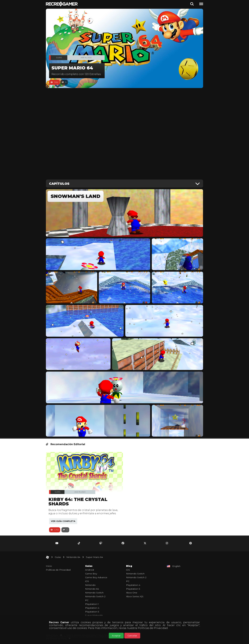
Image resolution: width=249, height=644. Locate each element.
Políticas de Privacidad (153, 628)
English (176, 566)
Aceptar (116, 636)
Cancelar (132, 636)
